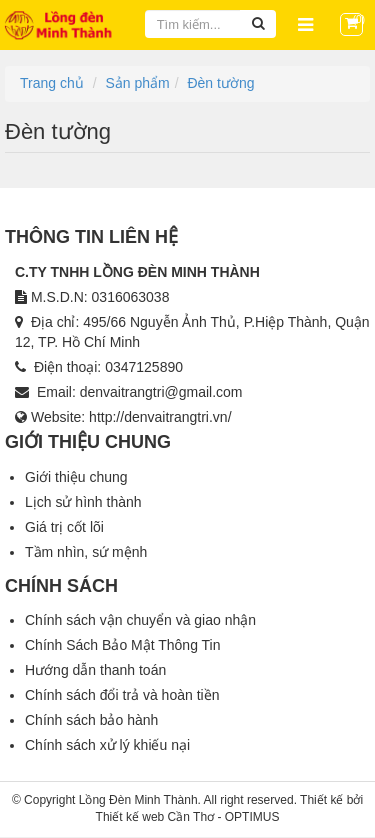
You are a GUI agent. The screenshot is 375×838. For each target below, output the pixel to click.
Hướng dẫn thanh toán (95, 670)
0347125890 (144, 367)
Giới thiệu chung (76, 477)
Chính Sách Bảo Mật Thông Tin (123, 645)
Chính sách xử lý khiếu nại (107, 745)
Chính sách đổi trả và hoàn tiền (122, 695)
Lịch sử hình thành (83, 502)
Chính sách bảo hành (91, 720)
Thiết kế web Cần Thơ (155, 817)
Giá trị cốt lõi (64, 527)
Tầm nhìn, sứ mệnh (86, 552)
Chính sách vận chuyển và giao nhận (140, 620)
